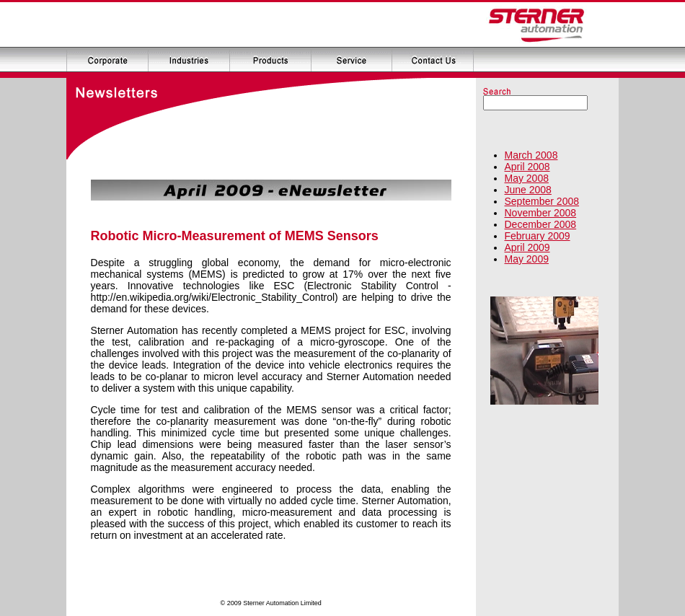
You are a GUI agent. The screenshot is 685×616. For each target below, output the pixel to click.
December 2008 (541, 224)
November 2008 (541, 213)
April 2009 (527, 247)
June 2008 (528, 190)
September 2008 (542, 201)
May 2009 (527, 259)
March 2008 (531, 155)
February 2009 (538, 236)
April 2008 (527, 167)
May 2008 (527, 178)
